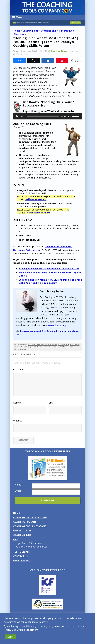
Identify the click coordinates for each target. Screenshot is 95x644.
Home (17, 31)
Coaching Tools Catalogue (30, 517)
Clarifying (19, 34)
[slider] (43, 116)
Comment (18, 369)
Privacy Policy (22, 561)
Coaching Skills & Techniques (57, 31)
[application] (48, 116)
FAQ (15, 539)
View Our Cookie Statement (22, 630)
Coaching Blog (30, 31)
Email (52, 403)
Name (17, 403)
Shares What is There (38, 213)
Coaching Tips (29, 347)
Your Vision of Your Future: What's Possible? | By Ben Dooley (50, 274)
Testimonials (21, 552)
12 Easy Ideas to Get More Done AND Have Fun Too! (49, 268)
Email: (18, 491)
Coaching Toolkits (25, 522)
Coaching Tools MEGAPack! (30, 526)
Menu (18, 17)
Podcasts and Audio (48, 347)
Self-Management (36, 199)
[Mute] (69, 116)
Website (18, 421)
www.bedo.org (57, 325)
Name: (18, 485)
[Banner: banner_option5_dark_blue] (48, 24)
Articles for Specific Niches (43, 345)
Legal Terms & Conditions (29, 543)
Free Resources (22, 531)
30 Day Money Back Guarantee (31, 547)
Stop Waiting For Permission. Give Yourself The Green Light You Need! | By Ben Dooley (50, 281)
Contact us (20, 556)
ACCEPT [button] (10, 637)
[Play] (17, 116)
